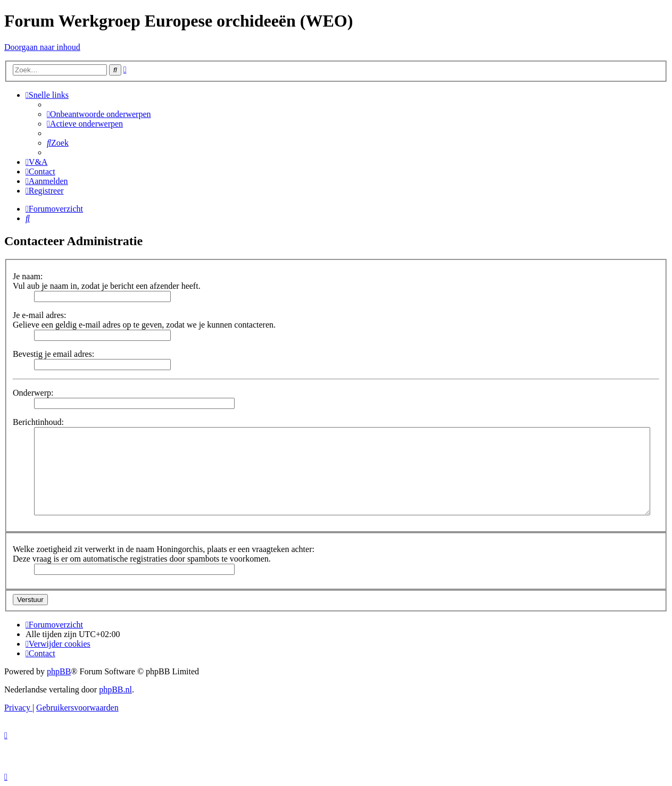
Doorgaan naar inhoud (42, 47)
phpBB (59, 671)
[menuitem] (99, 114)
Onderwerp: (33, 393)
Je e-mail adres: (39, 315)
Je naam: (28, 276)
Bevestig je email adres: (53, 354)
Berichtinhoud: (38, 422)
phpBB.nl (115, 689)
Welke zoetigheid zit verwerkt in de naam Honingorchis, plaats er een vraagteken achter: (164, 549)
